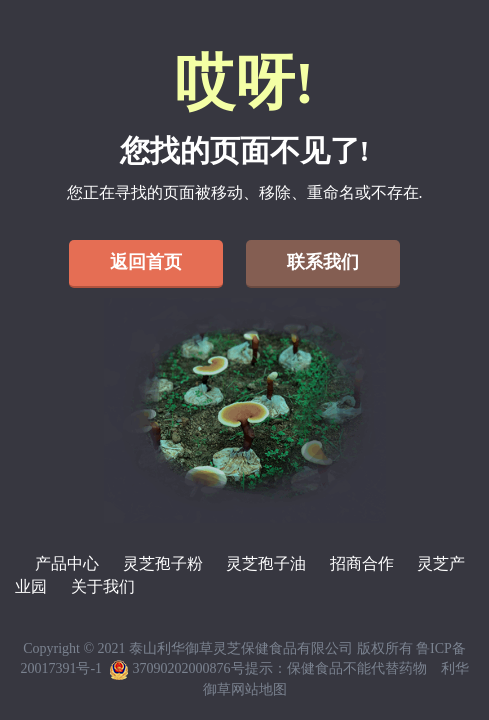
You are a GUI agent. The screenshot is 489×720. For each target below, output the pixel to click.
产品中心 (67, 563)
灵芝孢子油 (266, 563)
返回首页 (146, 262)
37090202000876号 (177, 668)
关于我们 (103, 586)
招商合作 (362, 563)
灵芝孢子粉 (163, 563)
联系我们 (323, 262)
